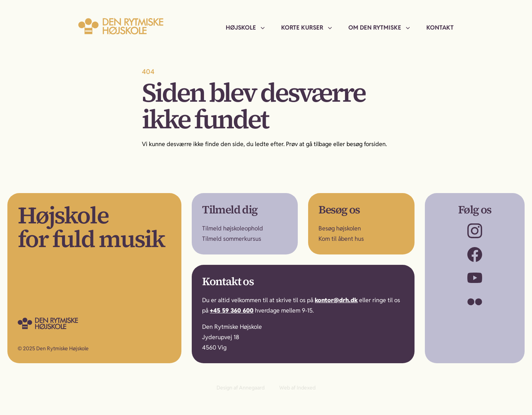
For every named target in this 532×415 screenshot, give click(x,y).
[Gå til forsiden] (63, 323)
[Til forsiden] (121, 26)
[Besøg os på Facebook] (475, 254)
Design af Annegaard (241, 388)
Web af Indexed (297, 388)
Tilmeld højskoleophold (233, 228)
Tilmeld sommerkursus (232, 239)
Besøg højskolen (340, 228)
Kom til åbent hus (341, 239)
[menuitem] (246, 28)
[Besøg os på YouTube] (475, 278)
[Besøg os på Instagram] (475, 231)
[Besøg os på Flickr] (475, 302)
